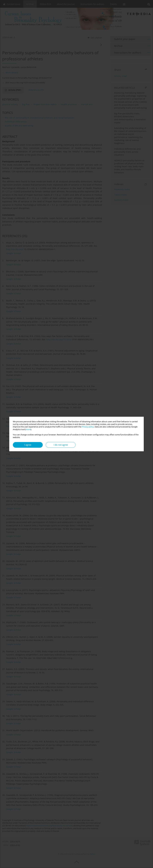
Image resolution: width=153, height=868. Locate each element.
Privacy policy (88, 427)
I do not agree (61, 445)
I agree (28, 445)
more (28, 429)
